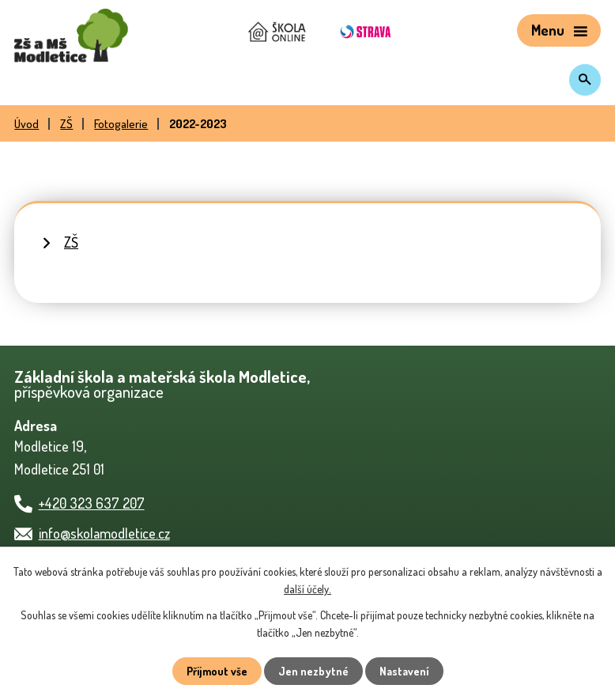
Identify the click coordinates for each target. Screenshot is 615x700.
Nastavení (404, 671)
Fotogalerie (121, 123)
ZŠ (66, 123)
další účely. (307, 589)
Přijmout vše (217, 671)
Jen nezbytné (313, 671)
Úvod (26, 123)
